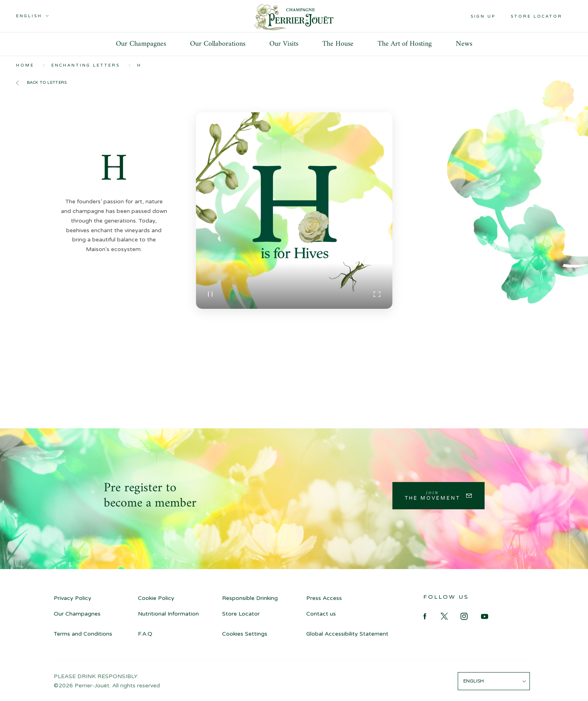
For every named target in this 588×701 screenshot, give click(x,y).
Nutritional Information (168, 614)
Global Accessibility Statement (347, 634)
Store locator (536, 16)
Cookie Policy (156, 598)
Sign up (483, 16)
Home (25, 65)
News (464, 44)
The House (338, 44)
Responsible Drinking (250, 598)
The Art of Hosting (405, 44)
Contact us (321, 614)
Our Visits (284, 44)
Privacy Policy (73, 598)
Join (432, 495)
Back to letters (47, 83)
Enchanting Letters (86, 65)
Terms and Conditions (83, 634)
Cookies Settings (245, 634)
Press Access (324, 598)
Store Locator (241, 614)
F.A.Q (145, 634)
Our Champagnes (141, 44)
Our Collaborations (218, 44)
